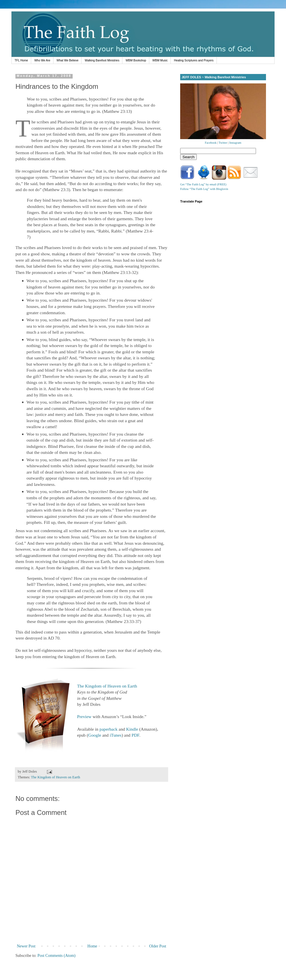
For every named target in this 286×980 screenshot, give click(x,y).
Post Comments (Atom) (56, 956)
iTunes (116, 735)
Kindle (132, 729)
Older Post (158, 946)
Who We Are (42, 60)
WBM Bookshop (136, 60)
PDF (135, 735)
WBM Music (160, 60)
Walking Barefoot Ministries (102, 60)
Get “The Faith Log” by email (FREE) (203, 184)
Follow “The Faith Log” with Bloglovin (204, 189)
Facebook (211, 143)
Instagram (235, 143)
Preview (84, 717)
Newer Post (26, 946)
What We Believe (68, 60)
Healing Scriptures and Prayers (194, 60)
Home (92, 946)
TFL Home (21, 60)
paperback (109, 729)
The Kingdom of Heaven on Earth (107, 686)
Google (95, 735)
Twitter (223, 143)
